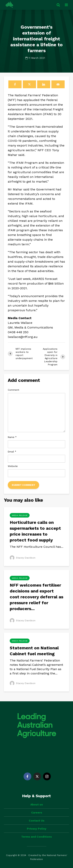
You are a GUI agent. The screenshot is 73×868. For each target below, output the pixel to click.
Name (12, 437)
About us (37, 804)
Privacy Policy (37, 829)
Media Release (20, 515)
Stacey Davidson (23, 558)
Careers (37, 812)
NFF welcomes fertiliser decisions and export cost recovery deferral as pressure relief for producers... (36, 597)
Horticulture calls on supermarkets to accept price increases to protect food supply (35, 531)
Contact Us (37, 821)
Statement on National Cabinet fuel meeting (34, 651)
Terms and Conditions (36, 837)
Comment (13, 390)
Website (13, 466)
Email (12, 452)
